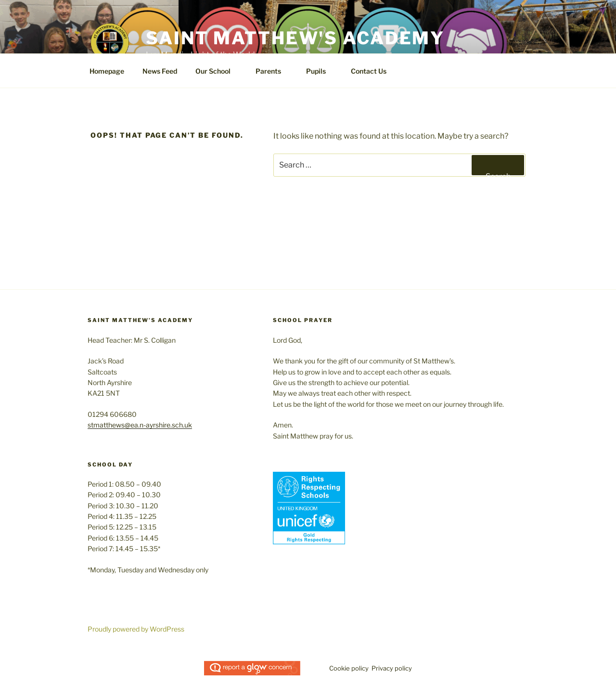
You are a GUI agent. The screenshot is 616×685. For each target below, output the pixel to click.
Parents (273, 71)
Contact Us (369, 71)
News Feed (160, 71)
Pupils (321, 71)
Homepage (107, 71)
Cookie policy (349, 668)
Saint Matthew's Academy (295, 38)
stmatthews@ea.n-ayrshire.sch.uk (140, 425)
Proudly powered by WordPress (136, 629)
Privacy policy (392, 668)
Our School (218, 71)
